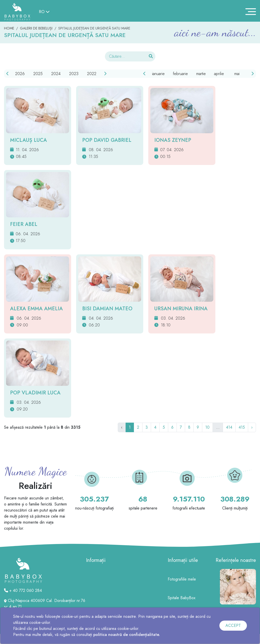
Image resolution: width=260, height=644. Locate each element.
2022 (92, 74)
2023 (74, 74)
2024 (56, 74)
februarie (180, 74)
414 (229, 427)
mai (237, 74)
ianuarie (158, 74)
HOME (9, 28)
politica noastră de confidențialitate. (127, 635)
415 (242, 427)
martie (201, 74)
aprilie (219, 74)
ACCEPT (233, 625)
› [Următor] (252, 427)
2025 (38, 74)
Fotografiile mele (182, 579)
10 (207, 427)
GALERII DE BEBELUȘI (36, 28)
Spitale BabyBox (182, 598)
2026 (20, 74)
